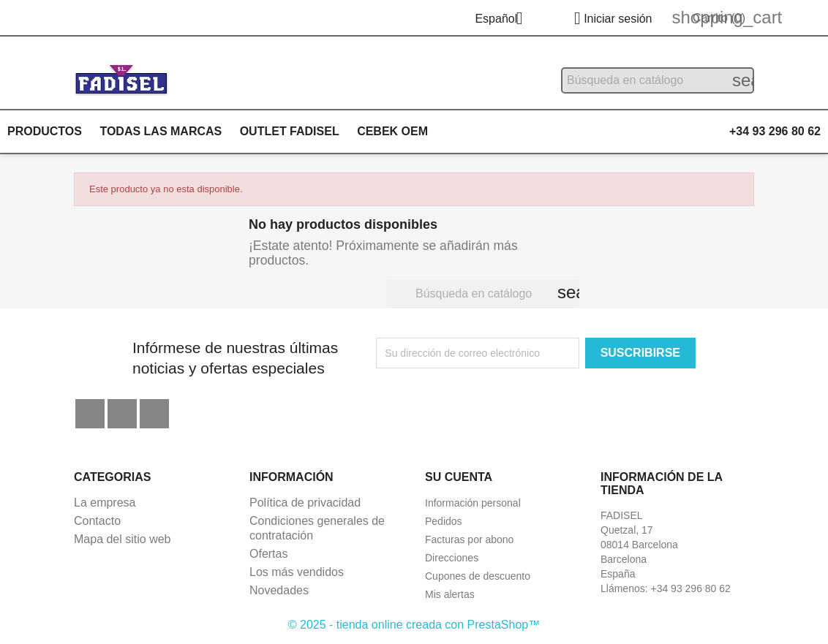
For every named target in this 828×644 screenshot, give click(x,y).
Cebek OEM (392, 131)
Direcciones (452, 558)
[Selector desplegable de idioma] (504, 20)
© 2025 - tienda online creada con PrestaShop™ (414, 625)
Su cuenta (459, 477)
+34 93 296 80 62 (775, 131)
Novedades (279, 590)
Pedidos (444, 521)
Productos (45, 131)
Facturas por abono (469, 539)
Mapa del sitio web (123, 539)
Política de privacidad (305, 503)
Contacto (97, 521)
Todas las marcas (161, 131)
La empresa (105, 503)
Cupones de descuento (478, 576)
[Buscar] (658, 80)
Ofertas (268, 554)
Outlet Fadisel (290, 131)
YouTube (122, 414)
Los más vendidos (297, 572)
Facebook (90, 414)
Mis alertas (450, 594)
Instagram (154, 414)
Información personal (473, 503)
